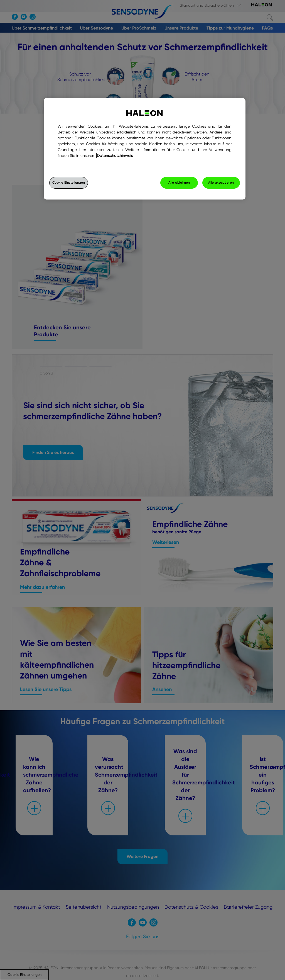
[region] (145, 149)
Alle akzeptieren (221, 183)
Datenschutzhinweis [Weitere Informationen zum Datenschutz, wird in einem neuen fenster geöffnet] (115, 155)
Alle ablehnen (179, 183)
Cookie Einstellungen (69, 183)
